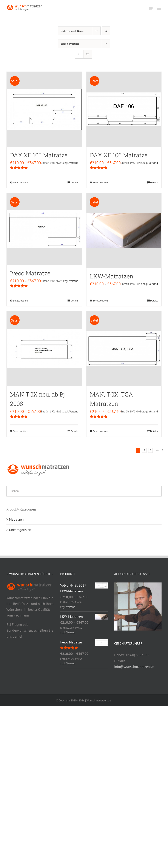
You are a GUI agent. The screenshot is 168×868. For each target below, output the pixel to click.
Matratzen (16, 519)
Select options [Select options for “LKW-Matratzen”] (101, 301)
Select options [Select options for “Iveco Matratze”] (21, 301)
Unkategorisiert (20, 530)
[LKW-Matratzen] (124, 230)
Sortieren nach (72, 31)
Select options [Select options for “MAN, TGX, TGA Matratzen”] (101, 431)
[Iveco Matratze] (44, 229)
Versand (74, 163)
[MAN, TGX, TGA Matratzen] (124, 349)
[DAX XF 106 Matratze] (124, 109)
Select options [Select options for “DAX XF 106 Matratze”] (101, 182)
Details (74, 182)
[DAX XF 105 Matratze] (44, 109)
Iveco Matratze (30, 273)
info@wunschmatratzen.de (134, 667)
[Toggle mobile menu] (159, 8)
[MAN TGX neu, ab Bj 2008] (44, 349)
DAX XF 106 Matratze (119, 155)
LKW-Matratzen (112, 276)
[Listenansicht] (88, 54)
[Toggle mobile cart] (151, 8)
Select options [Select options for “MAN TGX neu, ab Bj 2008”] (21, 431)
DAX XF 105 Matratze (39, 155)
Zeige (70, 44)
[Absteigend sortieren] (106, 31)
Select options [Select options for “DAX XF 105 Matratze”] (21, 182)
